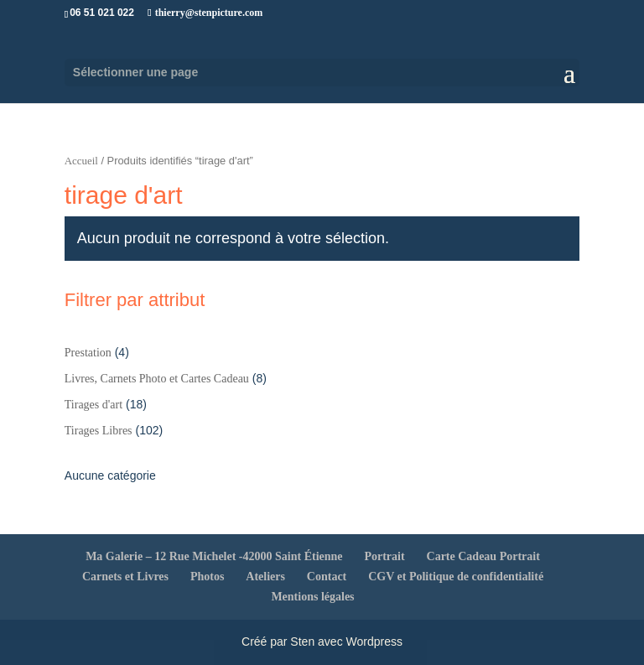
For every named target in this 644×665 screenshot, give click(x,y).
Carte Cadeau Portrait (483, 556)
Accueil (81, 161)
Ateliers (265, 577)
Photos (207, 577)
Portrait (384, 556)
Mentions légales (312, 597)
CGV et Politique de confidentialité (456, 577)
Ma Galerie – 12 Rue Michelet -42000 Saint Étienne (214, 556)
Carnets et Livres (125, 577)
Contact (327, 577)
